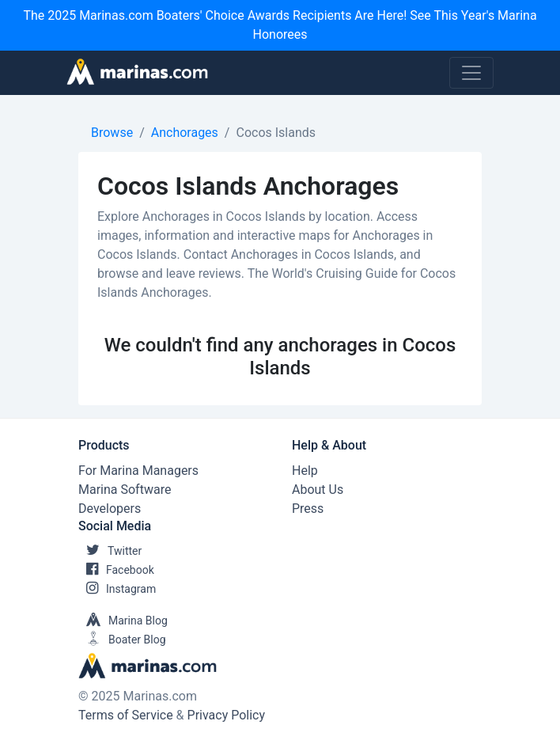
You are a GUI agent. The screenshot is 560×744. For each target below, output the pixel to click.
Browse (112, 133)
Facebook (116, 570)
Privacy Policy (227, 715)
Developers (110, 509)
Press (308, 509)
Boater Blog (122, 640)
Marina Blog (123, 621)
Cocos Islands (276, 133)
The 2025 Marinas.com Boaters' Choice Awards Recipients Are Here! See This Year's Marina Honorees (280, 25)
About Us (318, 490)
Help (305, 471)
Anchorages (185, 133)
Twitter (110, 551)
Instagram (117, 589)
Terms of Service (126, 715)
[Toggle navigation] (471, 73)
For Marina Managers (138, 471)
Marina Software (125, 490)
